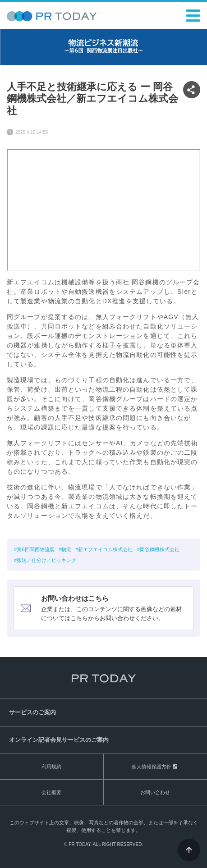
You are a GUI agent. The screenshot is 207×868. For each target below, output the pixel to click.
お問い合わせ (155, 792)
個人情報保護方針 (152, 767)
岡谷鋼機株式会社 (160, 549)
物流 (66, 549)
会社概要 (51, 792)
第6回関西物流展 (35, 549)
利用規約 (51, 767)
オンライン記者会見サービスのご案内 (59, 740)
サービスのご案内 (32, 712)
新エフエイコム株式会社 (105, 549)
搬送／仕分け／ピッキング (46, 560)
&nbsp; (103, 210)
